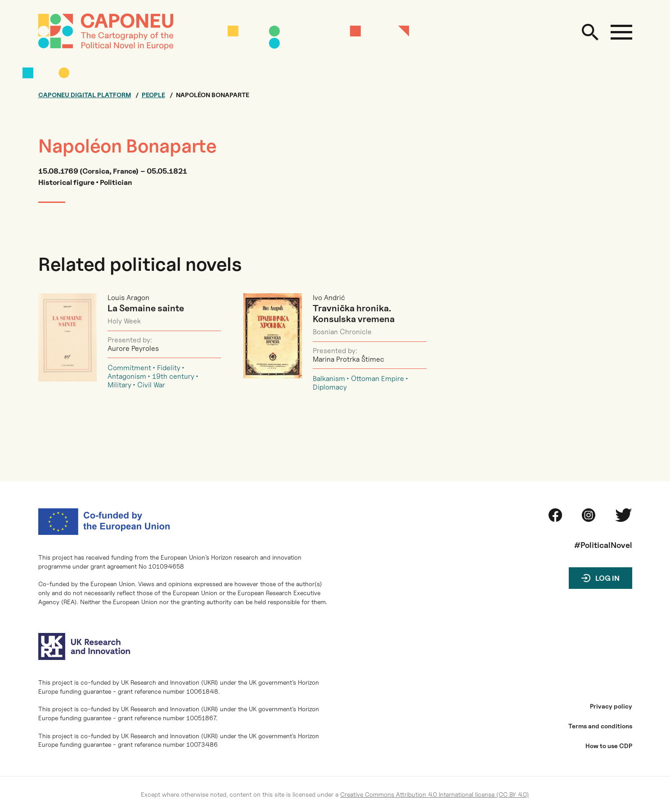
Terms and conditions (600, 726)
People (153, 95)
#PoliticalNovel (603, 545)
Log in (607, 578)
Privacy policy (611, 706)
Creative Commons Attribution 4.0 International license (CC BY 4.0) (435, 794)
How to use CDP (609, 746)
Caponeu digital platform (85, 95)
